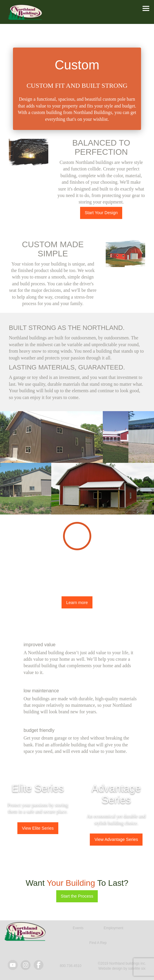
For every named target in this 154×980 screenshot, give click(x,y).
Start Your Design (101, 213)
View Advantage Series (116, 839)
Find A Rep (98, 943)
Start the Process (77, 896)
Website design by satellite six (122, 968)
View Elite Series (38, 828)
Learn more (77, 603)
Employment (114, 928)
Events (78, 928)
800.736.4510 (71, 966)
